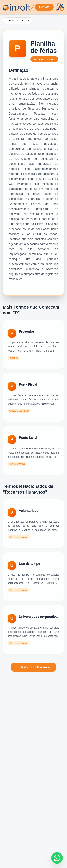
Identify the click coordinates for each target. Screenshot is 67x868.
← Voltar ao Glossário (18, 21)
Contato (44, 7)
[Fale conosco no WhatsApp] (57, 858)
